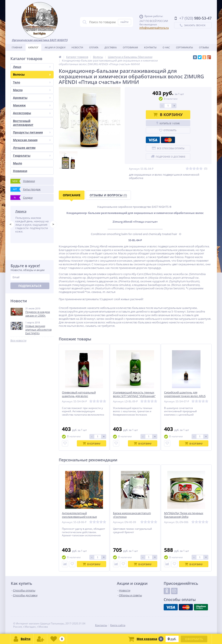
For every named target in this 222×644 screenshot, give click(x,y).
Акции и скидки (55, 47)
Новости (77, 47)
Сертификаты (184, 47)
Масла (32, 90)
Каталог (33, 47)
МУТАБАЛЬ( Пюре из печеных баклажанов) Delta (184, 515)
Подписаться (30, 289)
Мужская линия (32, 140)
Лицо (32, 67)
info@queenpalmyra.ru (154, 28)
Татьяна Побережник (31, 211)
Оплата (94, 47)
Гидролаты (32, 156)
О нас (166, 47)
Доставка (111, 47)
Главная (17, 47)
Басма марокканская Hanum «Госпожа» (132, 515)
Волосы (32, 74)
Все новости (18, 344)
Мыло (18, 163)
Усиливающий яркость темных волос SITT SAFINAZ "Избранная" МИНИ (134, 396)
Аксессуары (32, 113)
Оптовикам (130, 47)
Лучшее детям (24, 148)
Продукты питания (32, 132)
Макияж (32, 105)
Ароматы (32, 98)
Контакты (150, 47)
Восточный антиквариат (23, 123)
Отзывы (204, 47)
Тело (32, 82)
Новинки (20, 171)
